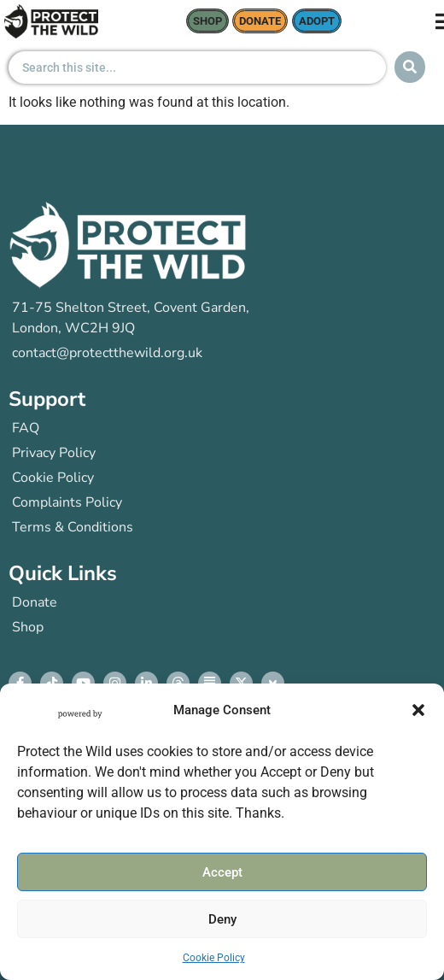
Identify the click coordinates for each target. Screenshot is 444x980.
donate (260, 21)
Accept (222, 872)
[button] (418, 710)
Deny (222, 919)
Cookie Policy (214, 958)
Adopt (317, 21)
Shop (207, 21)
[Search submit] (410, 67)
